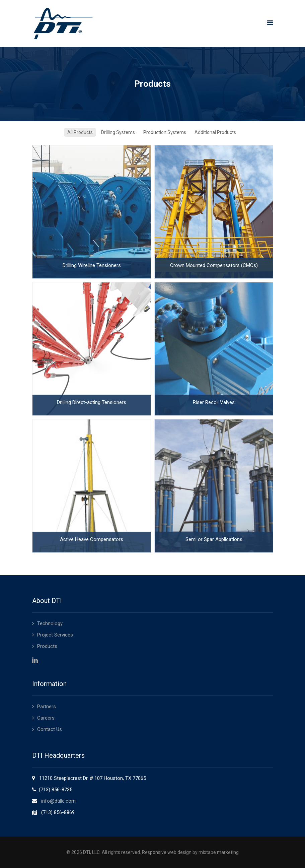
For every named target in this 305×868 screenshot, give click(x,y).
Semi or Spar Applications (214, 539)
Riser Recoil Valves (213, 402)
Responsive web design (167, 852)
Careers (46, 718)
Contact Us (50, 729)
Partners (47, 707)
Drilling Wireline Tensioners (91, 265)
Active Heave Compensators (91, 539)
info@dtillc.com (58, 801)
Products (47, 646)
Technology (50, 623)
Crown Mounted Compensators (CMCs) (214, 265)
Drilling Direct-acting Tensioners (91, 402)
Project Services (55, 635)
